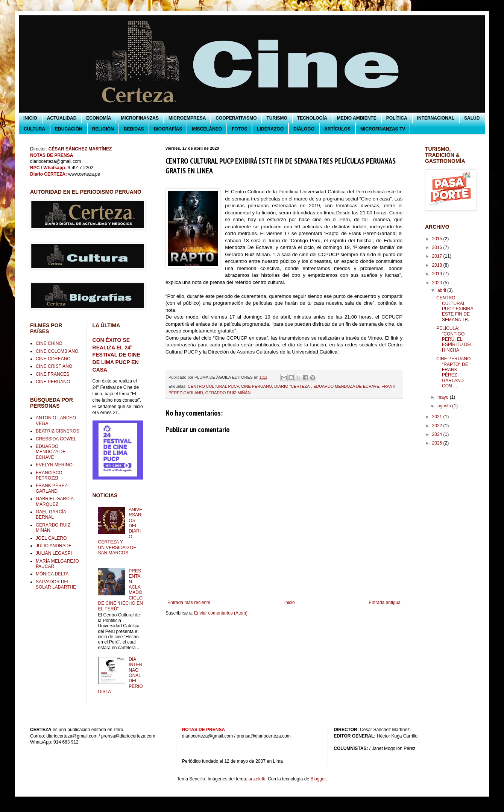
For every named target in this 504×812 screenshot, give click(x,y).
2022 (438, 426)
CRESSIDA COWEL (56, 439)
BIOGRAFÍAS (168, 129)
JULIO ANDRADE (54, 546)
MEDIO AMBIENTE (357, 118)
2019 (438, 274)
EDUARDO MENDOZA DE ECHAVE (346, 386)
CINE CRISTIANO (54, 366)
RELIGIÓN (103, 129)
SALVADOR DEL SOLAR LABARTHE (56, 584)
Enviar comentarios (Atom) (221, 613)
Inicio (290, 603)
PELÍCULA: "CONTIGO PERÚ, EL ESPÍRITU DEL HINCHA (455, 339)
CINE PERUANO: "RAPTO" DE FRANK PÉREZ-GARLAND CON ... (454, 372)
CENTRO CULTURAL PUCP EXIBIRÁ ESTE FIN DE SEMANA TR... (455, 309)
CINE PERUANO (257, 386)
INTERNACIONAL (436, 118)
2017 (438, 256)
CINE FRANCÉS (52, 374)
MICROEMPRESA (187, 118)
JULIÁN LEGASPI (54, 553)
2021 (438, 417)
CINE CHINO (49, 343)
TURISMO (277, 118)
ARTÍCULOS (337, 129)
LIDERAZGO (270, 129)
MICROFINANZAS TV (383, 129)
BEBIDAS (134, 129)
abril (442, 290)
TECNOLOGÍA (312, 118)
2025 (438, 443)
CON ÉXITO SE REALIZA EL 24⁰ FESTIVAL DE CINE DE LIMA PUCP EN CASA (116, 355)
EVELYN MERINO (54, 465)
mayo (444, 397)
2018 (438, 265)
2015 (438, 239)
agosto (445, 406)
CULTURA (34, 129)
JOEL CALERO (51, 538)
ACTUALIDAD (62, 118)
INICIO (30, 118)
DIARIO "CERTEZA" (293, 386)
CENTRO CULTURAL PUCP (213, 386)
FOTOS (239, 129)
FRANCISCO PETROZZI (49, 475)
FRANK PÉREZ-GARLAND (52, 488)
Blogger (318, 779)
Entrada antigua (385, 603)
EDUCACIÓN (69, 129)
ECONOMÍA (99, 118)
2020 (438, 283)
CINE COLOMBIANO (57, 351)
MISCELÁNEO (207, 129)
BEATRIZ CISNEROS (58, 431)
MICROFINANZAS (140, 118)
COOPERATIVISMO (236, 118)
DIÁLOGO (304, 129)
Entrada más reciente (189, 603)
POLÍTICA (397, 118)
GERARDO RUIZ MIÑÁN (228, 393)
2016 (438, 247)
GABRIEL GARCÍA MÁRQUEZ (55, 501)
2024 (438, 434)
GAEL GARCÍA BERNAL (51, 515)
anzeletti (257, 779)
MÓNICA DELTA (52, 574)
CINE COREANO (53, 359)
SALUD (472, 118)
